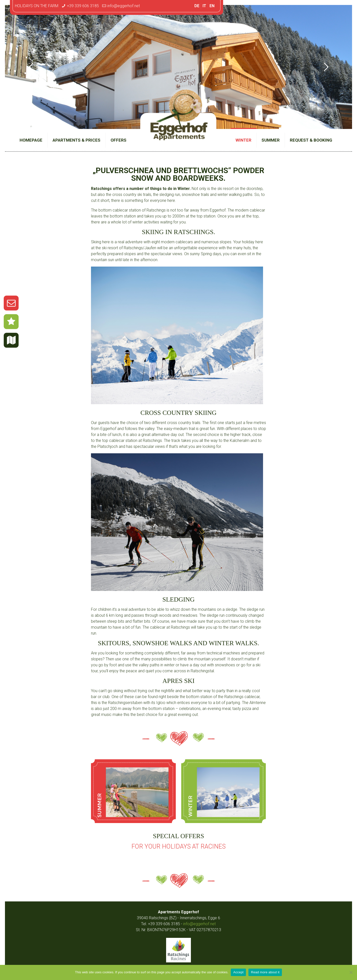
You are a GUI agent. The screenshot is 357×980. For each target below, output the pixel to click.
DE (197, 6)
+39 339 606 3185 (83, 6)
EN (212, 6)
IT (204, 6)
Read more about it (265, 972)
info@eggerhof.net (124, 6)
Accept (238, 972)
